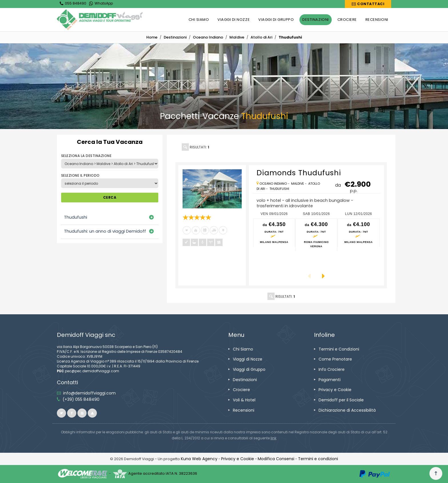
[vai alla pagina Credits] (199, 459)
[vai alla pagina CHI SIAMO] (199, 20)
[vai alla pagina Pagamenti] (330, 380)
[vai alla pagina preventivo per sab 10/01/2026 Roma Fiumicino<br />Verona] (316, 235)
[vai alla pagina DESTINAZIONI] (315, 20)
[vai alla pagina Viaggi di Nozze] (248, 359)
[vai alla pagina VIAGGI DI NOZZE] (234, 20)
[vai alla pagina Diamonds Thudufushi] (212, 189)
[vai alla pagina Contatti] (368, 4)
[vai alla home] (152, 37)
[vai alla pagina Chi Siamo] (243, 349)
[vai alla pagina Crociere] (241, 390)
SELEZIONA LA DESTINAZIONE (86, 156)
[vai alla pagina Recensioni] (244, 410)
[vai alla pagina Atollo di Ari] (261, 37)
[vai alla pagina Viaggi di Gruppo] (249, 369)
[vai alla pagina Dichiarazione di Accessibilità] (347, 410)
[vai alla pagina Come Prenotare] (335, 359)
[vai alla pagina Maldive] (237, 37)
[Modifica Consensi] (276, 459)
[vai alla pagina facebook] (72, 413)
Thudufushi (76, 217)
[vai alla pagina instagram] (82, 413)
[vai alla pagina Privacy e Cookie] (335, 390)
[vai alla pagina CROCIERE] (347, 20)
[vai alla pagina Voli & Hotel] (244, 400)
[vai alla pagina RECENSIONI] (377, 20)
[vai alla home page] (100, 20)
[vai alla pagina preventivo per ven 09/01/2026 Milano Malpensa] (274, 233)
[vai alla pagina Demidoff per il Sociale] (341, 400)
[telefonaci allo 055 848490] (81, 399)
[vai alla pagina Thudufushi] (279, 189)
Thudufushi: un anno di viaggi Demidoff (105, 231)
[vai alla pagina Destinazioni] (175, 37)
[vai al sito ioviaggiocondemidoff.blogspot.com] (92, 413)
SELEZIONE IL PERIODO (80, 175)
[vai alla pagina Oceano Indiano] (208, 37)
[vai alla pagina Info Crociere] (332, 369)
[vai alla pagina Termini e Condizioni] (339, 349)
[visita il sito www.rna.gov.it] (274, 438)
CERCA (110, 197)
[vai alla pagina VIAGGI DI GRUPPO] (276, 20)
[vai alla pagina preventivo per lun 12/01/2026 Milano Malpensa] (359, 233)
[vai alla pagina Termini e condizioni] (318, 459)
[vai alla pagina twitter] (61, 413)
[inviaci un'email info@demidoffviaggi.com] (89, 393)
